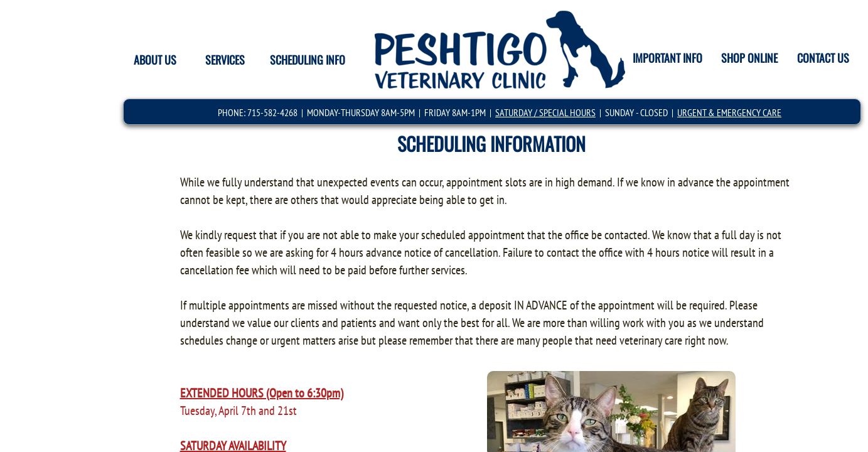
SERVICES (225, 60)
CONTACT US (823, 58)
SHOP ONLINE (749, 58)
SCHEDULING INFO (308, 60)
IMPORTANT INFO (667, 58)
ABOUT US (155, 60)
